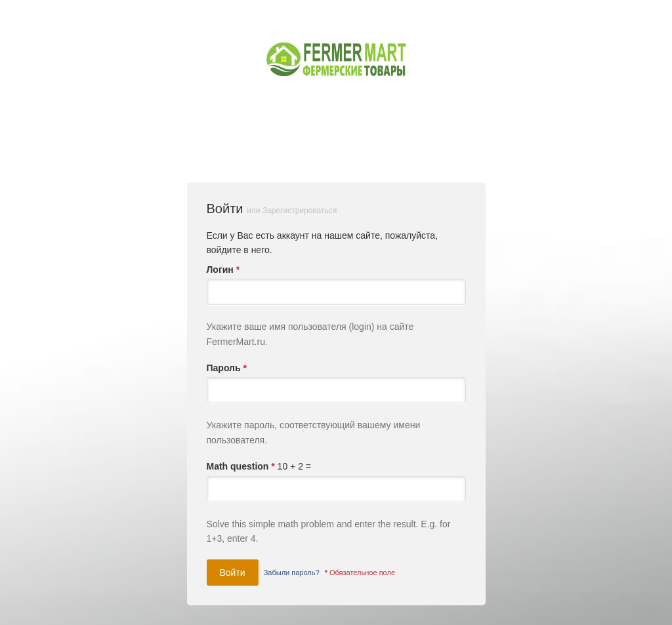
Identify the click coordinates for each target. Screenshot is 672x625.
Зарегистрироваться (300, 211)
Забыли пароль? (292, 573)
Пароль (227, 368)
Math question (241, 466)
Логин (223, 270)
